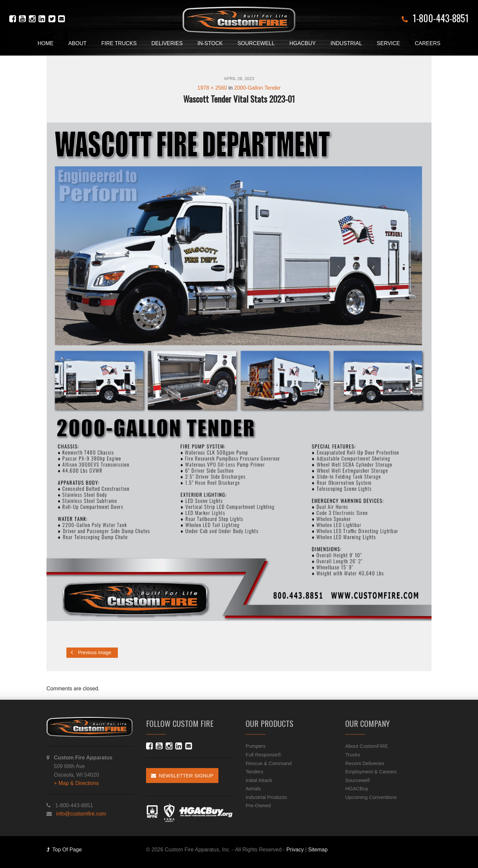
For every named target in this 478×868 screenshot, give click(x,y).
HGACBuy (303, 43)
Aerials (253, 788)
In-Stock (210, 43)
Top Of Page (64, 850)
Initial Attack (259, 780)
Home (45, 43)
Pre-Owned (258, 805)
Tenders (254, 772)
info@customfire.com (81, 814)
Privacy (295, 850)
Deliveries (167, 43)
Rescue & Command (269, 763)
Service (388, 43)
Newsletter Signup (182, 776)
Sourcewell (256, 43)
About (78, 43)
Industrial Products (266, 797)
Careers (427, 43)
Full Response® (263, 755)
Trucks (353, 755)
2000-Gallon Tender (257, 88)
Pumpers (256, 746)
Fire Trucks (119, 43)
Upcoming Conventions (371, 797)
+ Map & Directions (76, 783)
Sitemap (318, 850)
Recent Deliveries (365, 763)
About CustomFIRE (367, 746)
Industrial (346, 43)
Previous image (91, 652)
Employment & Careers (371, 772)
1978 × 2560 (212, 88)
